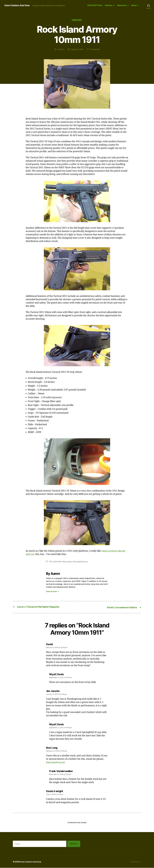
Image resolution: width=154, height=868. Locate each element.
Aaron (62, 50)
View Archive (52, 592)
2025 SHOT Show (95, 5)
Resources (122, 5)
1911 (51, 562)
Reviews (109, 5)
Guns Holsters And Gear (18, 5)
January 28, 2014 (77, 50)
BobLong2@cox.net (56, 762)
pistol (70, 562)
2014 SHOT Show (60, 562)
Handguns (77, 20)
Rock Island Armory (81, 562)
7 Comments (95, 50)
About (134, 5)
